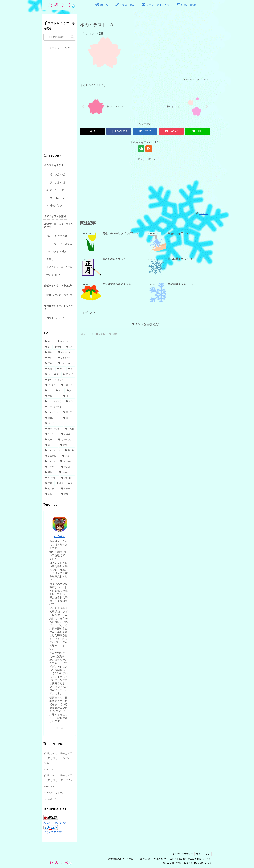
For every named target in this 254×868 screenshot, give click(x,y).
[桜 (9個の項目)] (71, 369)
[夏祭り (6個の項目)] (52, 396)
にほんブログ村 (52, 832)
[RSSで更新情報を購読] (149, 149)
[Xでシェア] (92, 131)
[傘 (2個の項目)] (71, 483)
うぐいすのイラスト (56, 793)
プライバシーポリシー (181, 854)
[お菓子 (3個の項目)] (68, 456)
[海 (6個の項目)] (69, 396)
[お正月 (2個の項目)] (68, 467)
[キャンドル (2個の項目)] (52, 478)
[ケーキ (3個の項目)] (52, 434)
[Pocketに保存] (171, 131)
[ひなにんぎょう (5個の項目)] (54, 402)
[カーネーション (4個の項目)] (53, 429)
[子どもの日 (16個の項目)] (66, 358)
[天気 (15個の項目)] (50, 363)
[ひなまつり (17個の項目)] (66, 353)
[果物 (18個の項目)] (50, 353)
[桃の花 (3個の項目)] (70, 451)
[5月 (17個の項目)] (50, 358)
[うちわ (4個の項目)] (70, 429)
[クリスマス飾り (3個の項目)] (53, 451)
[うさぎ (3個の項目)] (52, 467)
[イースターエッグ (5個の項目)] (60, 407)
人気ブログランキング (55, 823)
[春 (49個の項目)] (50, 342)
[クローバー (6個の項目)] (68, 385)
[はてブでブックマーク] (145, 131)
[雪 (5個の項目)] (69, 418)
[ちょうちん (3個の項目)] (66, 440)
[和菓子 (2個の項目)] (68, 489)
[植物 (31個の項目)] (59, 347)
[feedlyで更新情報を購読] (141, 149)
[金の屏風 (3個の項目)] (52, 456)
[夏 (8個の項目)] (57, 374)
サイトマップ (203, 854)
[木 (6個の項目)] (49, 391)
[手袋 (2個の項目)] (51, 473)
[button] (72, 37)
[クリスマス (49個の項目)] (66, 342)
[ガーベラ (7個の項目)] (68, 374)
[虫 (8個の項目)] (48, 374)
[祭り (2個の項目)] (61, 483)
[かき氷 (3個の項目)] (68, 434)
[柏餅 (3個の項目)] (67, 445)
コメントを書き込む (145, 324)
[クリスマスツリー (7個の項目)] (60, 380)
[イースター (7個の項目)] (52, 385)
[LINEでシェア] (197, 131)
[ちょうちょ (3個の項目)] (67, 462)
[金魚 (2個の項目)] (52, 494)
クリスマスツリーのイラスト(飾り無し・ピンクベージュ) (60, 758)
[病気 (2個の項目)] (49, 483)
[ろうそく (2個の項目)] (67, 473)
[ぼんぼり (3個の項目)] (51, 462)
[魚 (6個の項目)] (70, 391)
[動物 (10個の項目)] (49, 369)
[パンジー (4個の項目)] (60, 423)
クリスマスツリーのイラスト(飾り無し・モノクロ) (60, 778)
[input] (60, 37)
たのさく (60, 536)
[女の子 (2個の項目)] (52, 489)
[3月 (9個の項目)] (61, 369)
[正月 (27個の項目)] (70, 347)
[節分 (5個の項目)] (70, 402)
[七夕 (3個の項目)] (50, 440)
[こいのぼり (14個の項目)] (66, 363)
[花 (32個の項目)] (48, 347)
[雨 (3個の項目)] (51, 445)
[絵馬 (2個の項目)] (68, 494)
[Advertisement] (145, 185)
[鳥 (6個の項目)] (60, 391)
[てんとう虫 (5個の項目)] (52, 412)
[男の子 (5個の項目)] (69, 412)
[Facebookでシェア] (119, 131)
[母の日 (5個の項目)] (52, 418)
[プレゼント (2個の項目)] (68, 478)
